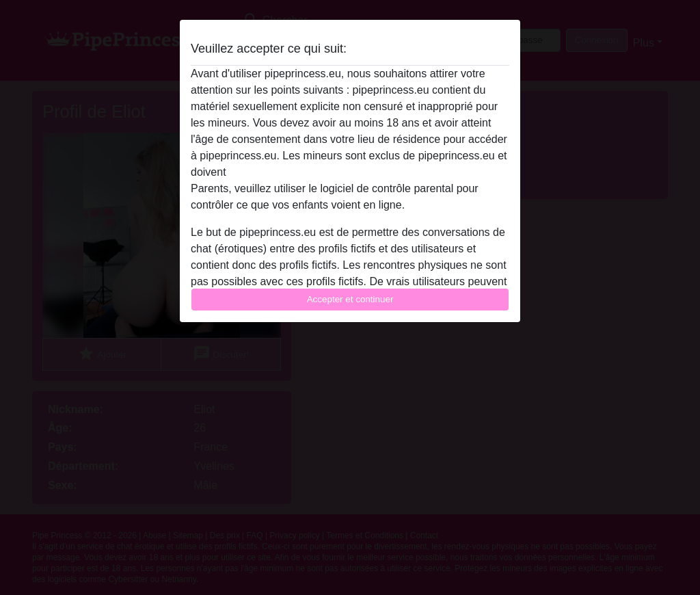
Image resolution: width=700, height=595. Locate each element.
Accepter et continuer (350, 299)
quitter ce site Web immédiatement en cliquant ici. (349, 172)
